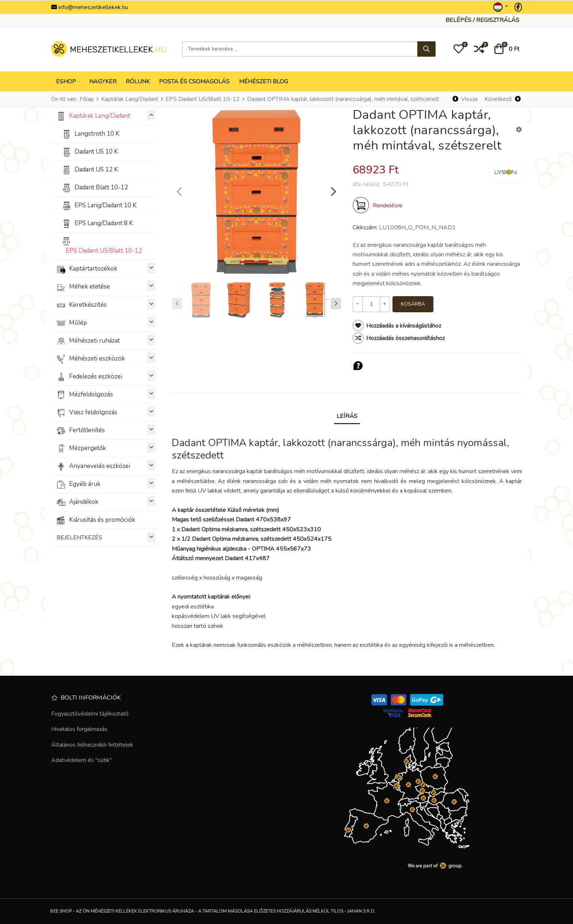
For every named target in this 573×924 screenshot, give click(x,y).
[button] (459, 49)
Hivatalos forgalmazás (79, 729)
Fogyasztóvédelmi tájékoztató (90, 714)
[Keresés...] (426, 49)
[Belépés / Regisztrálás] (482, 20)
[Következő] (502, 99)
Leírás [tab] (347, 416)
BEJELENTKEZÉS (106, 537)
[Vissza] (465, 99)
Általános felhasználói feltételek (92, 745)
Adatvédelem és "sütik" (81, 760)
